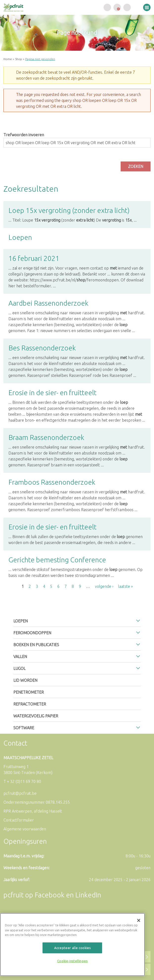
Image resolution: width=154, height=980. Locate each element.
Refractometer (30, 704)
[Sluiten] (139, 920)
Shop (19, 59)
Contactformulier (19, 820)
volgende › (104, 586)
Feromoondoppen (32, 633)
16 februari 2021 (34, 258)
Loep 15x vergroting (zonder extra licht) (69, 210)
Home (8, 59)
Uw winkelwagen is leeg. (117, 7)
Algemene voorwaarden (25, 829)
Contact (15, 743)
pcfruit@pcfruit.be (20, 793)
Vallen (20, 657)
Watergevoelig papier (36, 716)
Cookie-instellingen (72, 961)
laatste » (125, 586)
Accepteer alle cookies (72, 948)
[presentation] (41, 160)
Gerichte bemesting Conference (57, 560)
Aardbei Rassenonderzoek (48, 303)
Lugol (19, 668)
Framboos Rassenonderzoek (52, 482)
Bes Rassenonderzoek (42, 348)
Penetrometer (29, 692)
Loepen (20, 237)
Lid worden (25, 680)
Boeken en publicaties (36, 645)
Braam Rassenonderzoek (46, 437)
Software (24, 728)
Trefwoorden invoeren (24, 135)
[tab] (77, 621)
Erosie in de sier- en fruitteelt (52, 393)
